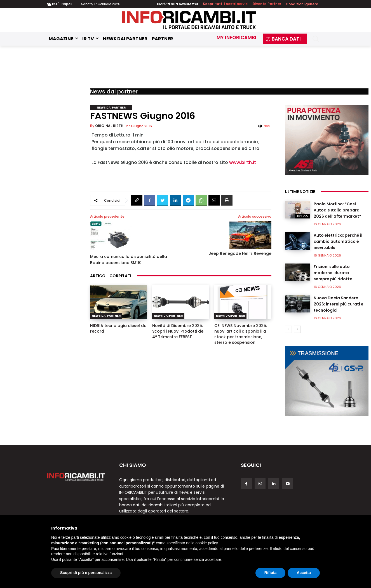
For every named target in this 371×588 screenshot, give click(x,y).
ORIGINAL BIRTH (109, 126)
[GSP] (327, 381)
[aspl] (327, 140)
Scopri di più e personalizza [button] (86, 573)
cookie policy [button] (207, 543)
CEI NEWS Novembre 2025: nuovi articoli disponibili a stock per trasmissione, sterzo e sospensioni (241, 334)
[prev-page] (288, 329)
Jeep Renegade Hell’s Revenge (240, 253)
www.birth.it (243, 162)
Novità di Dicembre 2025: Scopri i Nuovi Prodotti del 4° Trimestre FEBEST (178, 331)
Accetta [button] (304, 573)
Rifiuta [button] (271, 573)
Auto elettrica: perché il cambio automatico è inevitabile (338, 241)
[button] (316, 39)
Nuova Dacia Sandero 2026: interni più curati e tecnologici (339, 304)
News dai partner (114, 91)
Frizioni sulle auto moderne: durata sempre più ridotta (333, 273)
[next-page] (297, 329)
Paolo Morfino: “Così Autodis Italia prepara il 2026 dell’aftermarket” (338, 210)
